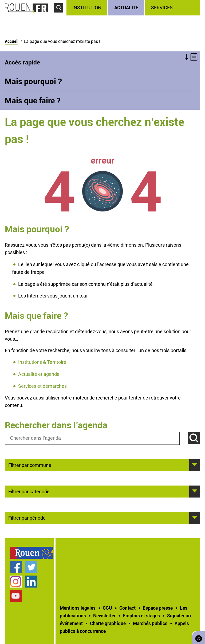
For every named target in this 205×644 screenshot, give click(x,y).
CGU (107, 608)
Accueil (12, 41)
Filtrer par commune (30, 465)
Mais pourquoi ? (33, 81)
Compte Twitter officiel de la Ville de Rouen (31, 567)
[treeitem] (87, 8)
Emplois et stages (141, 616)
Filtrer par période (27, 517)
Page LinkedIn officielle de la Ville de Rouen (31, 582)
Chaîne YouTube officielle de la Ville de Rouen (16, 596)
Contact (127, 608)
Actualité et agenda (39, 374)
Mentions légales (78, 608)
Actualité (126, 7)
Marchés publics (150, 623)
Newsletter (104, 616)
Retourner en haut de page (198, 637)
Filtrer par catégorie (29, 491)
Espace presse (158, 608)
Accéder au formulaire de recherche (60, 15)
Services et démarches (42, 386)
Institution (87, 8)
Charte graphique (108, 623)
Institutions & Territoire (42, 362)
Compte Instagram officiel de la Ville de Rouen (16, 582)
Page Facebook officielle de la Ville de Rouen (16, 567)
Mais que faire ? (33, 100)
